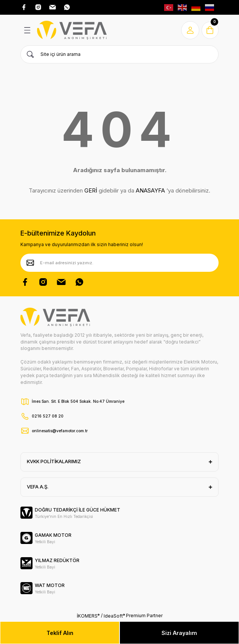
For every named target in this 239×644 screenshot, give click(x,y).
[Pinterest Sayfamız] (61, 282)
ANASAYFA (150, 190)
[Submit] (30, 263)
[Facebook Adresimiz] (24, 7)
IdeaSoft (114, 616)
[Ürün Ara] (30, 54)
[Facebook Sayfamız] (25, 282)
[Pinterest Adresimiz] (53, 7)
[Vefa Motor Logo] (72, 30)
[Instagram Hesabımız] (43, 282)
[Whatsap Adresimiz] (67, 7)
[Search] (119, 54)
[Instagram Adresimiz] (38, 7)
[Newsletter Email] (119, 263)
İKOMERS (88, 616)
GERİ (91, 190)
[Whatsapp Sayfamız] (79, 282)
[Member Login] (189, 30)
